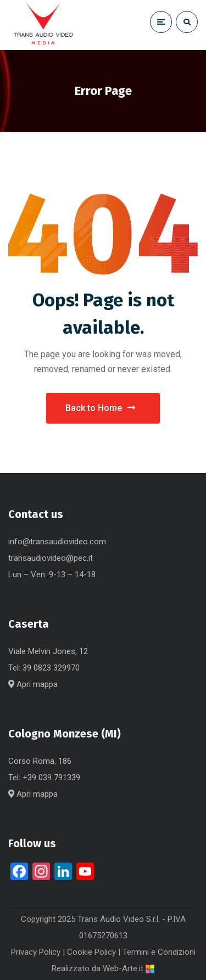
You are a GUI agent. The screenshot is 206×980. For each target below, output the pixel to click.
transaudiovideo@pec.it (51, 558)
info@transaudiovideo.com (57, 542)
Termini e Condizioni (159, 952)
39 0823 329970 (51, 668)
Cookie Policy (91, 952)
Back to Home (100, 408)
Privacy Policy (36, 952)
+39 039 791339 (51, 778)
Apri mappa (33, 684)
